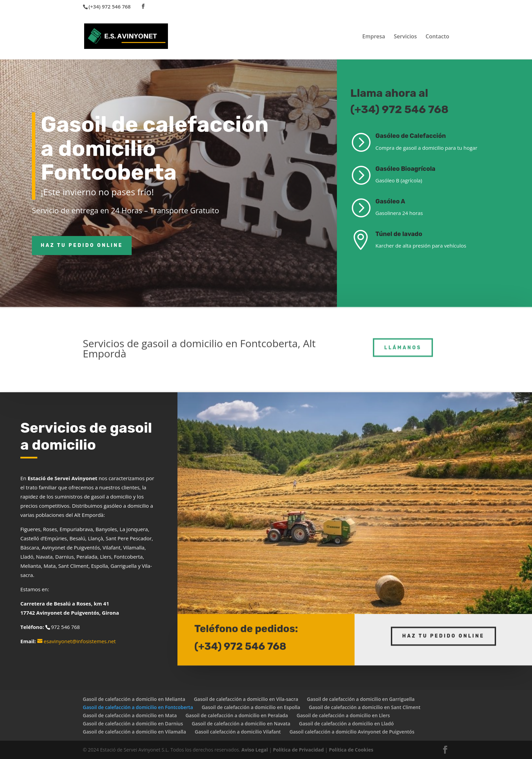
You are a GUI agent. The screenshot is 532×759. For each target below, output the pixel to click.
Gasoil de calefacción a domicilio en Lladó (346, 724)
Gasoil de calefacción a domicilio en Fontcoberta (138, 707)
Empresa (374, 37)
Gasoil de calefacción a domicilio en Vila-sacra (246, 699)
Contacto (437, 37)
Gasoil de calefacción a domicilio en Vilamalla (134, 732)
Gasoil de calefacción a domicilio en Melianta (134, 699)
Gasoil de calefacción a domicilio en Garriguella (361, 699)
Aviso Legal (255, 750)
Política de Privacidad (299, 750)
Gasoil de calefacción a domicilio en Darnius (133, 724)
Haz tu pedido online (82, 245)
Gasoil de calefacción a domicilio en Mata (130, 715)
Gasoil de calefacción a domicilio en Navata (241, 724)
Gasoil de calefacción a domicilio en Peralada (237, 715)
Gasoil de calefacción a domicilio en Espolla (251, 707)
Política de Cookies (351, 750)
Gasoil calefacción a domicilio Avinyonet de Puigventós (352, 732)
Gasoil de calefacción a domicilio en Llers (343, 715)
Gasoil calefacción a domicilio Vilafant (238, 732)
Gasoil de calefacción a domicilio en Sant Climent (365, 707)
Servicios (405, 37)
